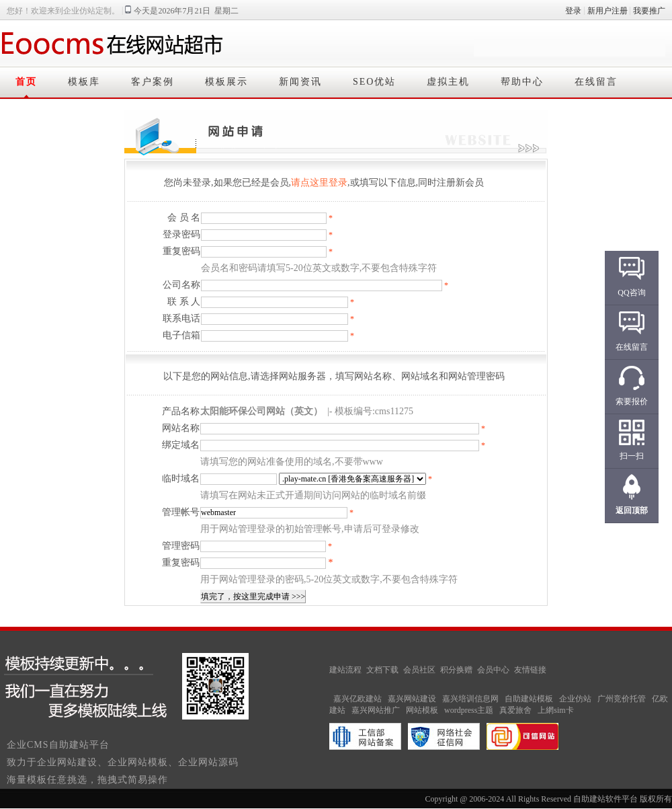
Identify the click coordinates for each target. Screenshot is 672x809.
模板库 (84, 82)
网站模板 (422, 710)
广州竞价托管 (622, 699)
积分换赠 (456, 670)
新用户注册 (607, 11)
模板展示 (226, 82)
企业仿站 (575, 699)
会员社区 (419, 670)
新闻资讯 (300, 82)
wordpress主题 (469, 710)
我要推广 (649, 11)
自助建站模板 (529, 699)
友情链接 (530, 670)
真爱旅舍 (515, 710)
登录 (573, 11)
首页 (26, 82)
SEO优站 (374, 82)
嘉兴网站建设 (412, 699)
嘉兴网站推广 (376, 710)
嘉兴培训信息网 (470, 699)
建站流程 (345, 670)
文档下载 (382, 670)
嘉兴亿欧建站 (358, 699)
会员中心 (493, 670)
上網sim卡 (555, 710)
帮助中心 (522, 82)
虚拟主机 (448, 82)
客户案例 (153, 82)
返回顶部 (632, 510)
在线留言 (596, 82)
